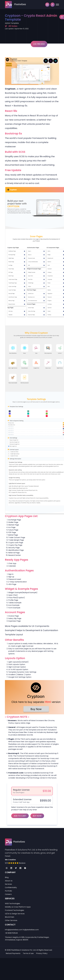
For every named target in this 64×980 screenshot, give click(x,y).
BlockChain (10, 917)
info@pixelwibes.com (14, 930)
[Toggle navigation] (57, 5)
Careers (8, 894)
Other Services (11, 920)
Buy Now (37, 816)
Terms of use (28, 953)
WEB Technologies (12, 904)
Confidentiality (11, 887)
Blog (7, 877)
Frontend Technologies (14, 910)
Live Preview (39, 44)
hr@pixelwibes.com (31, 930)
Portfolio (8, 891)
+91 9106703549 (11, 933)
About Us (9, 881)
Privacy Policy (42, 953)
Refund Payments (13, 953)
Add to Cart (20, 816)
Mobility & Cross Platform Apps (18, 907)
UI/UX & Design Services (15, 914)
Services (8, 884)
